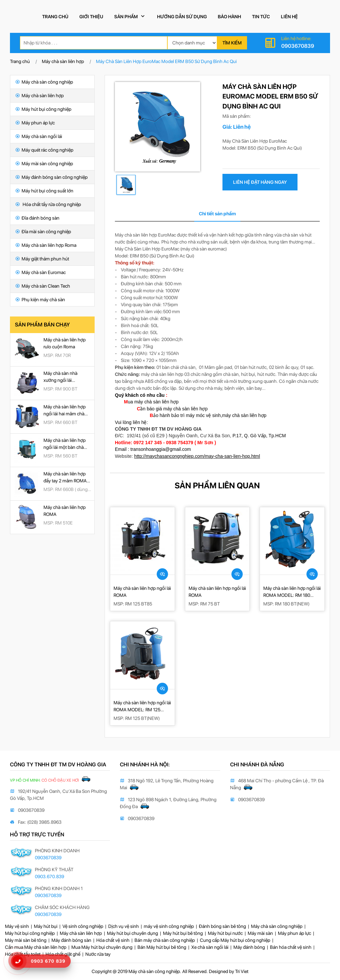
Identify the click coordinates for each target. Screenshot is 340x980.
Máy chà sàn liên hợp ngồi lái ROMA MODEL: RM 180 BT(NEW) (292, 592)
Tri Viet (242, 971)
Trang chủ (55, 17)
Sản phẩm (130, 16)
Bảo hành (229, 17)
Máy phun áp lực (35, 123)
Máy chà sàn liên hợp (63, 61)
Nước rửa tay (98, 954)
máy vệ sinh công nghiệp (169, 926)
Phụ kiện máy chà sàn (40, 300)
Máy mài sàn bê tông (26, 940)
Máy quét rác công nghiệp (44, 150)
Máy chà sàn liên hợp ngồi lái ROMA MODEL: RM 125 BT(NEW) (142, 707)
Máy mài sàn (260, 933)
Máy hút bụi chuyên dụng (132, 933)
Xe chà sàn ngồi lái (210, 947)
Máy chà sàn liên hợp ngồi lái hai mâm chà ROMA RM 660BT (65, 411)
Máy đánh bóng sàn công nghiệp (51, 177)
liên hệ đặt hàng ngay (260, 182)
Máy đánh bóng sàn (71, 940)
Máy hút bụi (46, 926)
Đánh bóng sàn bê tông (222, 926)
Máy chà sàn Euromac (41, 272)
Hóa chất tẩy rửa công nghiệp (48, 204)
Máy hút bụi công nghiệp (43, 109)
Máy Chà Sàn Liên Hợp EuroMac (147, 249)
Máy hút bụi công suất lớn (44, 191)
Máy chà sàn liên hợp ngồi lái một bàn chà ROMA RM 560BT (65, 444)
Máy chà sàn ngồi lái (39, 136)
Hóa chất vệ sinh (113, 940)
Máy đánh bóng (249, 947)
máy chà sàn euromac (204, 249)
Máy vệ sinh (17, 926)
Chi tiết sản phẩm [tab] (217, 214)
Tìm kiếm (232, 43)
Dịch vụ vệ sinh (124, 926)
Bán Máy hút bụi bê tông (162, 947)
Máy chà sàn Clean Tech (43, 286)
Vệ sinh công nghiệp (83, 926)
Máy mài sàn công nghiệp (44, 164)
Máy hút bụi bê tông (183, 933)
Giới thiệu (91, 17)
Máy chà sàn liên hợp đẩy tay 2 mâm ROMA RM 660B (65, 478)
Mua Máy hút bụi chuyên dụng (102, 947)
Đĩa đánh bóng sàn (37, 218)
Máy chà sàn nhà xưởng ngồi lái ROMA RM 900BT (61, 377)
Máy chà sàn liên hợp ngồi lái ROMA (142, 592)
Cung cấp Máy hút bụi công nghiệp (235, 940)
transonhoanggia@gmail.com (161, 449)
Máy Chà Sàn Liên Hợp (245, 141)
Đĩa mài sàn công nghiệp (43, 232)
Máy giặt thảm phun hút (42, 259)
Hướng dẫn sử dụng (182, 17)
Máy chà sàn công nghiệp (44, 82)
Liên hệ (289, 17)
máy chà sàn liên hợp (162, 374)
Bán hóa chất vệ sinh (291, 947)
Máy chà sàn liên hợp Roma (46, 245)
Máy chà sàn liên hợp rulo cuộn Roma (65, 343)
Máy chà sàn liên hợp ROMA (65, 511)
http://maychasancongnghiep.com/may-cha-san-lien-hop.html (197, 456)
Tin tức (261, 17)
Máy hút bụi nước (225, 933)
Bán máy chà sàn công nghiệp (165, 940)
